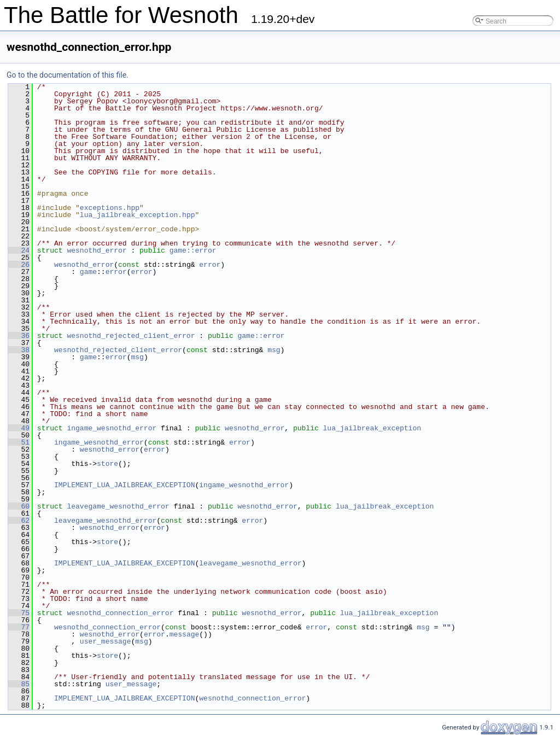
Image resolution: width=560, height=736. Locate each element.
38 (19, 350)
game (88, 272)
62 (19, 521)
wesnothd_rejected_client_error (131, 336)
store (107, 464)
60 (19, 506)
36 (19, 336)
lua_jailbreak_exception (372, 428)
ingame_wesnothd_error (112, 428)
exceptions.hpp (110, 208)
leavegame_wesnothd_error (118, 506)
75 (19, 613)
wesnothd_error (97, 250)
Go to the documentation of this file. (68, 75)
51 (19, 442)
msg (274, 350)
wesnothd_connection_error (120, 613)
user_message (106, 641)
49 (19, 428)
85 (19, 684)
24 (19, 250)
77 (19, 627)
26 (19, 265)
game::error (193, 250)
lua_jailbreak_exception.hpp (138, 215)
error (210, 265)
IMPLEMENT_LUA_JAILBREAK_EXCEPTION (124, 485)
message (185, 634)
